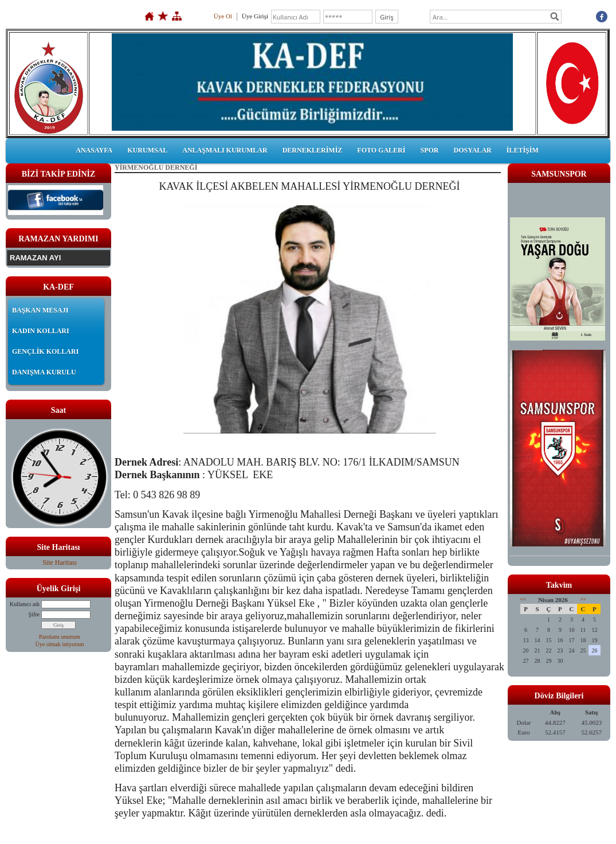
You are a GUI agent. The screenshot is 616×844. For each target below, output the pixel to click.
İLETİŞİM (523, 150)
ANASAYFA (94, 150)
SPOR (429, 150)
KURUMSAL (147, 150)
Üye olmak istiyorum (60, 644)
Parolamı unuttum (60, 637)
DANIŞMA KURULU (44, 372)
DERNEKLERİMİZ (313, 150)
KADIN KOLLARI (41, 331)
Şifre (34, 614)
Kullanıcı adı (25, 604)
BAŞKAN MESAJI (40, 310)
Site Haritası (60, 562)
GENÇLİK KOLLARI (45, 351)
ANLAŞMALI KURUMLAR (225, 150)
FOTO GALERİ (381, 150)
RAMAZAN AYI (35, 258)
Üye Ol (223, 16)
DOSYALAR (472, 150)
